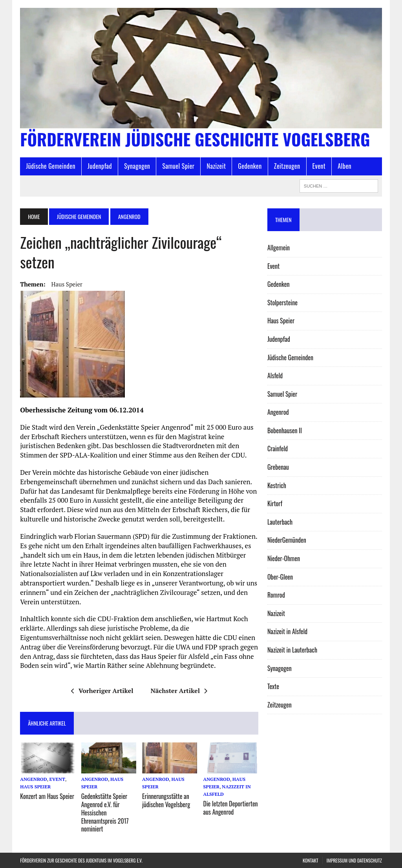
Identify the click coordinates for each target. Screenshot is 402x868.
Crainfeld (278, 449)
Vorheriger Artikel (102, 691)
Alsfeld (275, 376)
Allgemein (279, 248)
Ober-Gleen (280, 577)
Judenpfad (100, 166)
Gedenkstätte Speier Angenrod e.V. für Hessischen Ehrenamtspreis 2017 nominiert (105, 812)
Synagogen (137, 166)
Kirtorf (275, 503)
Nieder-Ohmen (284, 558)
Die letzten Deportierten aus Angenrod (231, 808)
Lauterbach (280, 522)
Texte (273, 686)
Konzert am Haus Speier (47, 796)
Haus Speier (67, 284)
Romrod (276, 595)
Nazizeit (216, 166)
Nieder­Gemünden (287, 540)
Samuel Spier (178, 166)
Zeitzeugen (287, 166)
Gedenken (250, 166)
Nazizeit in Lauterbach (292, 650)
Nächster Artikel (179, 691)
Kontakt (311, 860)
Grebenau (278, 467)
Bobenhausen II (285, 430)
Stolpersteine (282, 303)
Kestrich (277, 485)
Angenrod (33, 779)
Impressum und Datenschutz (354, 860)
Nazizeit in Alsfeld (287, 631)
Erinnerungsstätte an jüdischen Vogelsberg (166, 800)
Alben (344, 166)
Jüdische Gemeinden (51, 166)
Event (319, 166)
